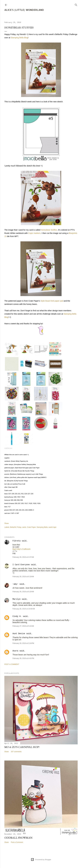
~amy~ (15, 584)
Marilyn (17, 599)
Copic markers (34, 233)
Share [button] (7, 523)
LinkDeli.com (8, 448)
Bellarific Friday (16, 527)
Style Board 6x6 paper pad (52, 301)
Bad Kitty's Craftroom (22, 549)
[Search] (76, 4)
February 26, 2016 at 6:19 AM (23, 577)
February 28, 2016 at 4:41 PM (23, 658)
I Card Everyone (21, 565)
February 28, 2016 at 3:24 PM (23, 643)
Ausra (15, 651)
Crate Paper (31, 527)
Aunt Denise (19, 634)
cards (24, 527)
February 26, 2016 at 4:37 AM (23, 557)
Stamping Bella (42, 527)
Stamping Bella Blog (19, 38)
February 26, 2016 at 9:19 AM (23, 592)
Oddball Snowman (18, 838)
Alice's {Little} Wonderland (24, 10)
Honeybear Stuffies (49, 230)
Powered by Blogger (41, 860)
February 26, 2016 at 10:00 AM (24, 609)
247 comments (16, 752)
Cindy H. (17, 616)
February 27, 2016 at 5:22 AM (23, 626)
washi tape (52, 527)
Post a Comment (12, 664)
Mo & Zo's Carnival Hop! (22, 747)
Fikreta (17, 541)
